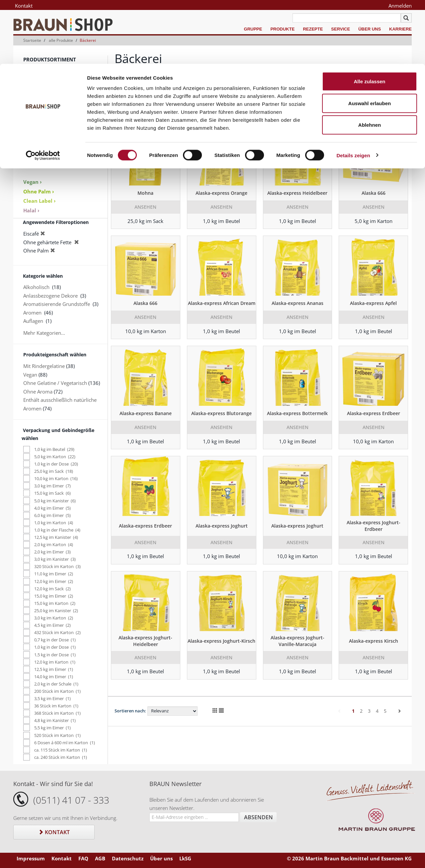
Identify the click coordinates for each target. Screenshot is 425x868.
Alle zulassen (369, 17)
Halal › (31, 210)
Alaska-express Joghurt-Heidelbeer (145, 641)
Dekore (32, 128)
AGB (100, 858)
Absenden (258, 817)
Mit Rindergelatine (44, 366)
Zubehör (33, 137)
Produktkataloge (42, 164)
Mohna (145, 193)
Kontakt (54, 832)
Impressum (31, 858)
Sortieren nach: (130, 711)
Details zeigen (353, 91)
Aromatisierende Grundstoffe (57, 304)
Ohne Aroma (38, 392)
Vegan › (33, 182)
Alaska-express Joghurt (222, 526)
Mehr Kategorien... (44, 333)
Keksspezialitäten (43, 111)
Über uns (161, 858)
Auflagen (33, 321)
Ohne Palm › (39, 191)
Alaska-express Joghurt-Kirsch (221, 641)
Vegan (30, 375)
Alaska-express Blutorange (221, 413)
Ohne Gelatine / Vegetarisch (55, 383)
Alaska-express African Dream (222, 303)
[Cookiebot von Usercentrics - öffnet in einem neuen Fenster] (43, 92)
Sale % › (33, 155)
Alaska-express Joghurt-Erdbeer (374, 526)
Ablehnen (370, 61)
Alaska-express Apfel (373, 303)
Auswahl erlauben (370, 39)
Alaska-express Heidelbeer (297, 193)
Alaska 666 (374, 193)
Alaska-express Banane (146, 413)
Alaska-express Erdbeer (374, 413)
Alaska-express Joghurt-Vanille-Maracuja (297, 641)
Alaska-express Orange (221, 193)
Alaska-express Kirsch (374, 641)
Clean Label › (40, 201)
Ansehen (145, 207)
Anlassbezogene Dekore (50, 296)
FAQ (83, 858)
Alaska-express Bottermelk (297, 413)
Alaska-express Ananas (297, 303)
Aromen (32, 120)
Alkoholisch (36, 287)
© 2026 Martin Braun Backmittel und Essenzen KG (349, 858)
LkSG (185, 858)
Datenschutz (128, 858)
